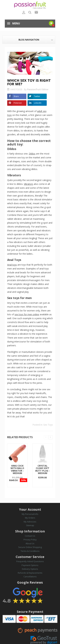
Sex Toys (48, 425)
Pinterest (18, 103)
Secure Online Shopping (30, 547)
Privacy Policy (30, 540)
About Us (30, 543)
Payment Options (30, 565)
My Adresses (30, 522)
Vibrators (28, 184)
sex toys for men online (27, 314)
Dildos (32, 154)
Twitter (37, 96)
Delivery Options (30, 569)
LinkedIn (38, 103)
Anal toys (12, 265)
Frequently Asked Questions (30, 561)
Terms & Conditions (30, 551)
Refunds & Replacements (30, 573)
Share (16, 96)
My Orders (30, 518)
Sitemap (30, 525)
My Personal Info (30, 514)
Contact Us (30, 536)
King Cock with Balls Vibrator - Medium (17, 469)
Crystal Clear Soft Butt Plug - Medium (43, 469)
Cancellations (30, 577)
